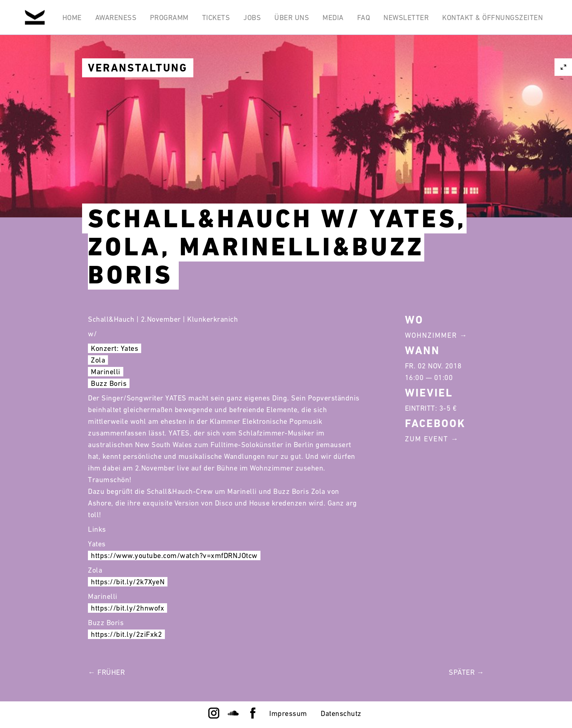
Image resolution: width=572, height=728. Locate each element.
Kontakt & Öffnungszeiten (492, 18)
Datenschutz (341, 713)
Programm (168, 18)
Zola (98, 360)
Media (333, 18)
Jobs (251, 18)
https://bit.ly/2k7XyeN (128, 582)
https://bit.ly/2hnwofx (127, 608)
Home (70, 18)
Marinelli (106, 372)
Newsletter (406, 18)
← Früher (106, 672)
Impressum (288, 713)
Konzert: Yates (115, 348)
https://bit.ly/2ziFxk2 (126, 634)
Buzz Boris (109, 383)
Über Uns (291, 18)
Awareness (114, 18)
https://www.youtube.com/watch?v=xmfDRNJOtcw (174, 555)
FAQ (363, 18)
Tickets (215, 18)
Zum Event (427, 439)
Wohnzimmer (431, 335)
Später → (466, 672)
